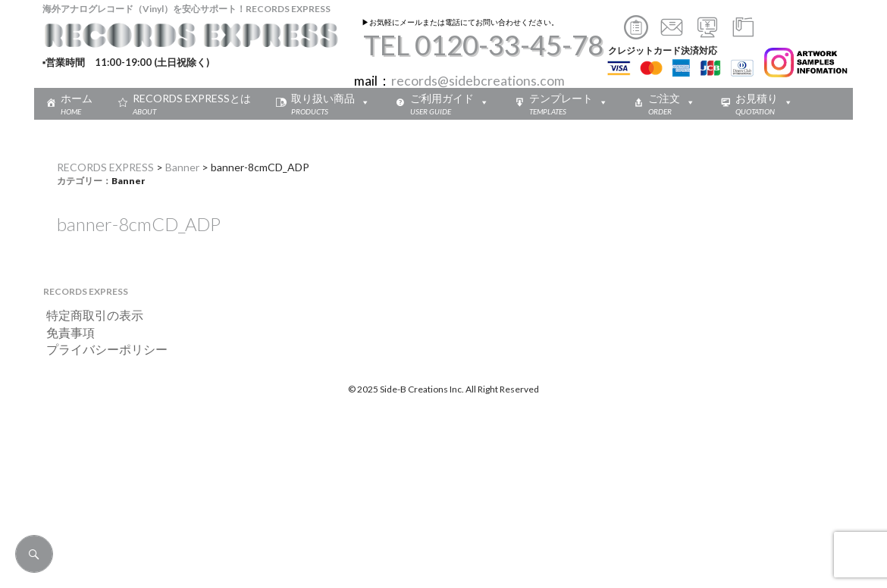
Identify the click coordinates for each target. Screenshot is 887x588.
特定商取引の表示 (89, 315)
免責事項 (64, 332)
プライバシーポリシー (101, 349)
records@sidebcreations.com (478, 81)
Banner (182, 167)
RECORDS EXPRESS (105, 167)
